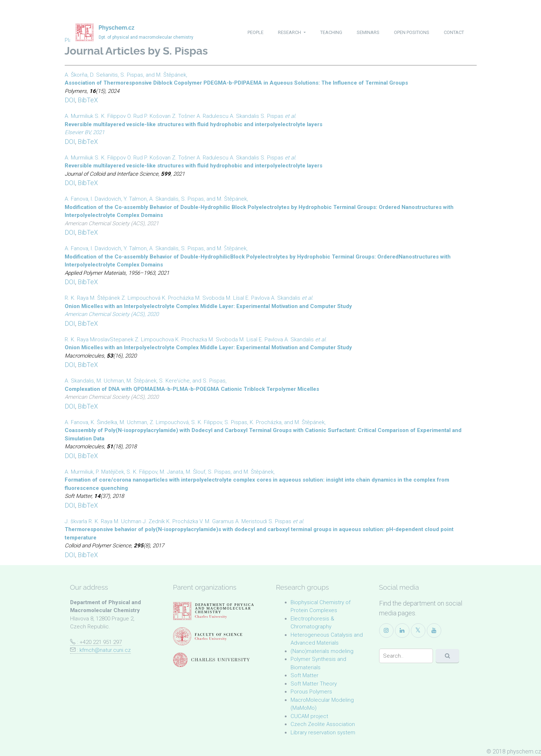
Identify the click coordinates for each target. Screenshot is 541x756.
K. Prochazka (191, 339)
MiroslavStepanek (112, 339)
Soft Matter (304, 675)
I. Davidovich (106, 199)
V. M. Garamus (217, 521)
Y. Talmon (135, 199)
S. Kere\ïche (174, 381)
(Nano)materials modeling (322, 651)
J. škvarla (76, 521)
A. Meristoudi (251, 521)
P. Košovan (157, 116)
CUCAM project (309, 716)
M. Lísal (235, 298)
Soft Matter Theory (314, 684)
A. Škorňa (76, 75)
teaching (331, 32)
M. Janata (171, 472)
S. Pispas (132, 75)
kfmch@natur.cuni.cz (105, 650)
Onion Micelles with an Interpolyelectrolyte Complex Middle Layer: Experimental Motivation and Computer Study (208, 306)
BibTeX (88, 100)
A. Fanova (76, 199)
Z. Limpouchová (141, 298)
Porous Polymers (311, 692)
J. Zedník (154, 521)
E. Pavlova (257, 298)
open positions (412, 32)
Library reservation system (323, 732)
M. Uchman (110, 381)
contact (454, 32)
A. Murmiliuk (79, 116)
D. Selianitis (104, 75)
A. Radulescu (212, 116)
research (290, 32)
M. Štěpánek (232, 248)
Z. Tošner (184, 116)
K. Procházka (178, 298)
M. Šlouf (196, 472)
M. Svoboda (210, 298)
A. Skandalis (244, 116)
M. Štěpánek (171, 75)
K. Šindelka (104, 422)
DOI (70, 100)
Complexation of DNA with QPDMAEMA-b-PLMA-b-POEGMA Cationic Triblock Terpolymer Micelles (192, 389)
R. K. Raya (77, 298)
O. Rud (135, 116)
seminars (368, 32)
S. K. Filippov (110, 116)
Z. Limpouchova (154, 339)
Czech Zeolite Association (323, 724)
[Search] (406, 656)
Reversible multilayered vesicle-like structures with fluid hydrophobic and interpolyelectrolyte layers (194, 124)
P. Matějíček (110, 472)
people (256, 32)
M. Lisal (248, 339)
